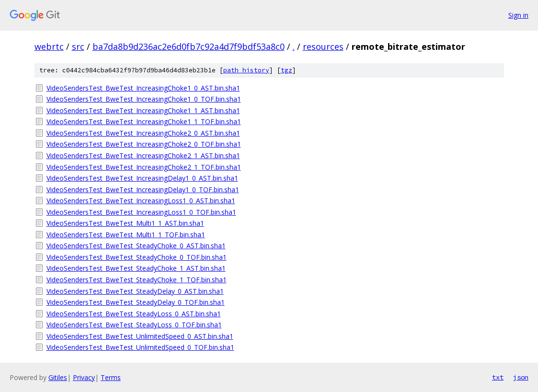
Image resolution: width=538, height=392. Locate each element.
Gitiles (58, 377)
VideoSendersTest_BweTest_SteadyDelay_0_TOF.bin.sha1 (136, 302)
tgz (286, 70)
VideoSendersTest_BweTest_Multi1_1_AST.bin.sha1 (125, 223)
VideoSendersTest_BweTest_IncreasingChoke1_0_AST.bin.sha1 (143, 88)
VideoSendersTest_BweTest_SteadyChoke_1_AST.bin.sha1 (136, 268)
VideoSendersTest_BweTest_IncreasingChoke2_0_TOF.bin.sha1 (144, 144)
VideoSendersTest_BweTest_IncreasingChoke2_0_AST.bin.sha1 (143, 133)
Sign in (518, 15)
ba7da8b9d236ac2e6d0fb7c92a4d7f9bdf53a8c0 (189, 46)
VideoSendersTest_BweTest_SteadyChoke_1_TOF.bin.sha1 (137, 280)
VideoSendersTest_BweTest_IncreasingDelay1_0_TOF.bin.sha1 (143, 190)
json (521, 377)
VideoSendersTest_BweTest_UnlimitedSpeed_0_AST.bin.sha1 (140, 336)
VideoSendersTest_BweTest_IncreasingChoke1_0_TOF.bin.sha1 (144, 99)
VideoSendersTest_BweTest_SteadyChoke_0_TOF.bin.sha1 (137, 257)
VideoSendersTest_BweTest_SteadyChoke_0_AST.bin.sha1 (136, 246)
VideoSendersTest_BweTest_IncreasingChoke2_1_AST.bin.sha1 (143, 156)
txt (498, 377)
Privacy (84, 377)
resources (323, 46)
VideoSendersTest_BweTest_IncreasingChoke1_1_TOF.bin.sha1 (144, 121)
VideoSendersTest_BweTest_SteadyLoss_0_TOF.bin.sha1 (134, 325)
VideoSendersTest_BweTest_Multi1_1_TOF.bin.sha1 (126, 235)
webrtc (49, 46)
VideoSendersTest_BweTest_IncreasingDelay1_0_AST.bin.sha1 (142, 178)
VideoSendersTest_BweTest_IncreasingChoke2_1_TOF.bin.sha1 (144, 167)
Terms (111, 377)
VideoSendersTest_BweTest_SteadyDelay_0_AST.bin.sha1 (135, 291)
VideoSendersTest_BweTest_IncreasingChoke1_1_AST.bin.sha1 (143, 110)
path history (246, 70)
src (78, 46)
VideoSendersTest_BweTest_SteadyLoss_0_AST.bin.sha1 (134, 314)
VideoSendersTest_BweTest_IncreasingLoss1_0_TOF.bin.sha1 (141, 212)
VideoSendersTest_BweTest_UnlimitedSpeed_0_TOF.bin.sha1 (140, 347)
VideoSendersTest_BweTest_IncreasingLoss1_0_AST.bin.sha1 (141, 201)
